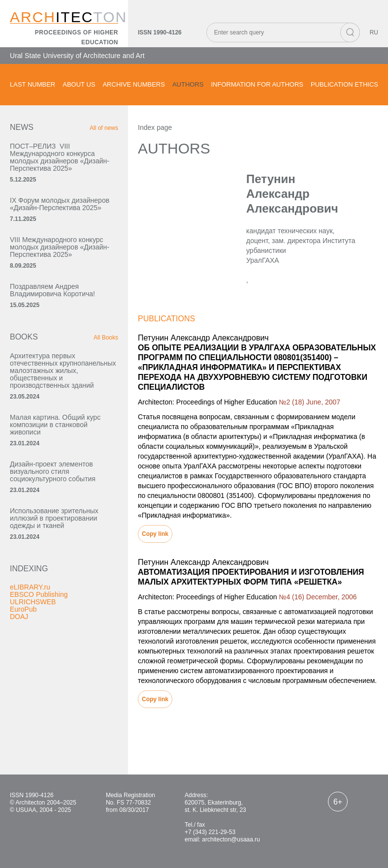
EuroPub (23, 609)
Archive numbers (133, 84)
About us (79, 84)
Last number (32, 84)
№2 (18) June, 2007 (309, 402)
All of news (104, 128)
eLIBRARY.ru (30, 587)
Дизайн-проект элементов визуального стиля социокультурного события (53, 471)
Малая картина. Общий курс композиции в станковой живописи (55, 425)
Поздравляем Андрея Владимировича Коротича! (52, 290)
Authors (188, 84)
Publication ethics (344, 84)
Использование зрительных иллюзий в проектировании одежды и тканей (54, 518)
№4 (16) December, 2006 (318, 597)
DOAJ (19, 617)
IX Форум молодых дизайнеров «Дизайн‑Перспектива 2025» (60, 204)
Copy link (155, 534)
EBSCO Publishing (39, 594)
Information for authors (257, 84)
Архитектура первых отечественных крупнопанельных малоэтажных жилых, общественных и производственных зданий (63, 371)
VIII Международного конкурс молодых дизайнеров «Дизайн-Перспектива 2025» (60, 247)
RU (374, 32)
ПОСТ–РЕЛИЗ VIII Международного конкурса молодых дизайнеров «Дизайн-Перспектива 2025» (60, 157)
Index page (155, 127)
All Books (106, 338)
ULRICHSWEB (33, 602)
